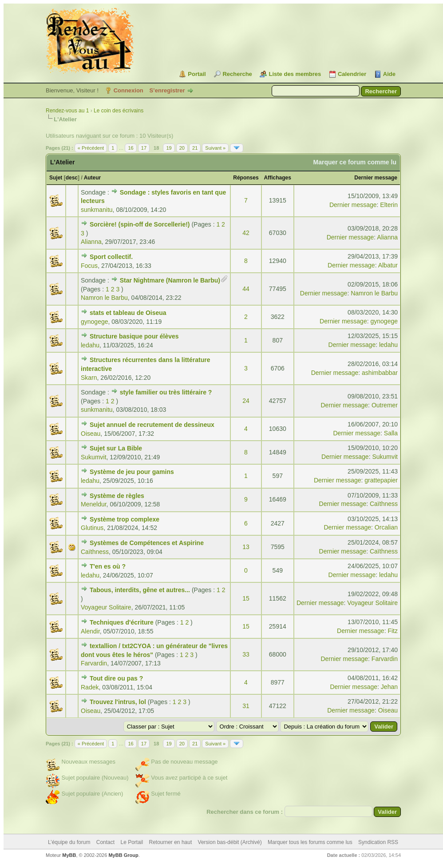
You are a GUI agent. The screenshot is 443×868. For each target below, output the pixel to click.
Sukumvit (94, 457)
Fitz (393, 631)
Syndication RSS (378, 842)
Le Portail (132, 842)
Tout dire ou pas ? (116, 678)
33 (246, 654)
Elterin (389, 205)
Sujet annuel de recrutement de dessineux (152, 425)
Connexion (129, 90)
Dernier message (376, 178)
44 (246, 289)
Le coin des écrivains (119, 111)
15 (246, 598)
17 (144, 148)
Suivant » (215, 148)
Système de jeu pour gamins (132, 472)
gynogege (95, 322)
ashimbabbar (380, 373)
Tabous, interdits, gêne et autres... (140, 590)
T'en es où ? (108, 566)
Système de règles (117, 496)
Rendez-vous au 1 (67, 111)
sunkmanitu (97, 210)
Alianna (91, 242)
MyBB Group (123, 855)
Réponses (246, 178)
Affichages (278, 178)
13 (246, 547)
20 (182, 148)
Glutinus (92, 528)
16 (131, 148)
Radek (90, 687)
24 (246, 401)
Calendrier (352, 74)
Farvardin (94, 663)
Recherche (237, 74)
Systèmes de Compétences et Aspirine (147, 543)
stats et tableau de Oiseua (128, 313)
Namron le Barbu (104, 298)
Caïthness (384, 504)
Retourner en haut (171, 842)
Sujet (56, 178)
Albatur (388, 265)
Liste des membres (295, 74)
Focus (89, 266)
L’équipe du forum (69, 842)
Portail (197, 74)
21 (195, 148)
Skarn (89, 378)
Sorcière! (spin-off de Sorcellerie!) (140, 224)
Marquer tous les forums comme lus (310, 842)
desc (72, 178)
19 (169, 148)
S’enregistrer (167, 90)
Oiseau (91, 434)
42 (246, 233)
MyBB (69, 855)
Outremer (385, 405)
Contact (105, 842)
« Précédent (91, 148)
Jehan (389, 687)
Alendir (90, 631)
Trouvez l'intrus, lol (118, 702)
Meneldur (94, 504)
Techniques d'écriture (122, 622)
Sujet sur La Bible (116, 448)
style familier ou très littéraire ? (166, 392)
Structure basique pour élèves (134, 336)
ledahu (90, 345)
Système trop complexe (125, 519)
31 (246, 706)
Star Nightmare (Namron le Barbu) (170, 280)
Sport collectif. (111, 257)
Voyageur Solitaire (106, 607)
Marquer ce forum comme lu (355, 162)
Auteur (93, 178)
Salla (391, 433)
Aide (389, 74)
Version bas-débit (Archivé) (230, 842)
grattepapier (381, 480)
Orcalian (386, 527)
